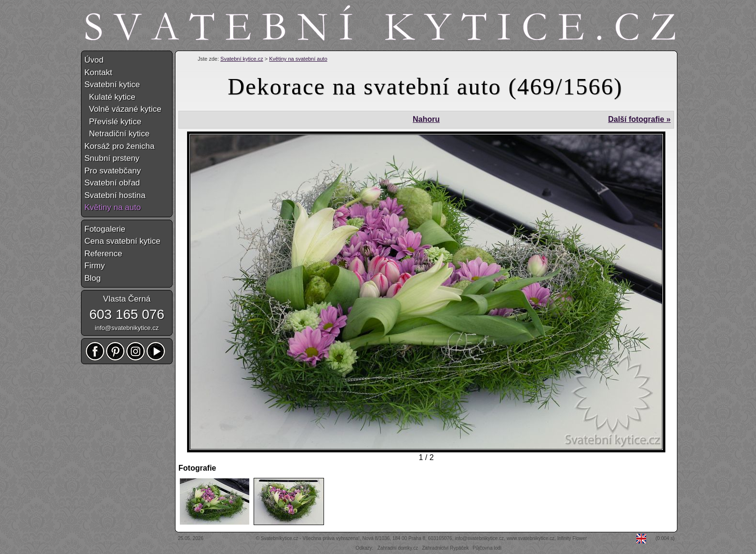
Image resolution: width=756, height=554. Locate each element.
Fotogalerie (105, 229)
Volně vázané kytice (123, 109)
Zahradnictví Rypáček (445, 548)
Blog (93, 278)
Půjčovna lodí (487, 548)
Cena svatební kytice (122, 241)
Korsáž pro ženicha (120, 146)
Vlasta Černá (127, 299)
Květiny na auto (113, 207)
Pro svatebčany (113, 171)
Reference (103, 254)
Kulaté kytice (110, 97)
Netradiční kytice (117, 134)
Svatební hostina (115, 195)
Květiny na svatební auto (298, 59)
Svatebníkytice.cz (280, 538)
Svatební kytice (112, 85)
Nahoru (426, 119)
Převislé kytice (113, 122)
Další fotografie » (639, 119)
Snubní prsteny (112, 158)
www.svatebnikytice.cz (531, 538)
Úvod (94, 60)
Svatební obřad (112, 183)
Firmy (94, 266)
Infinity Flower (572, 538)
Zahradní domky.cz (398, 548)
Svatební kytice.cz (242, 59)
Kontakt (98, 73)
